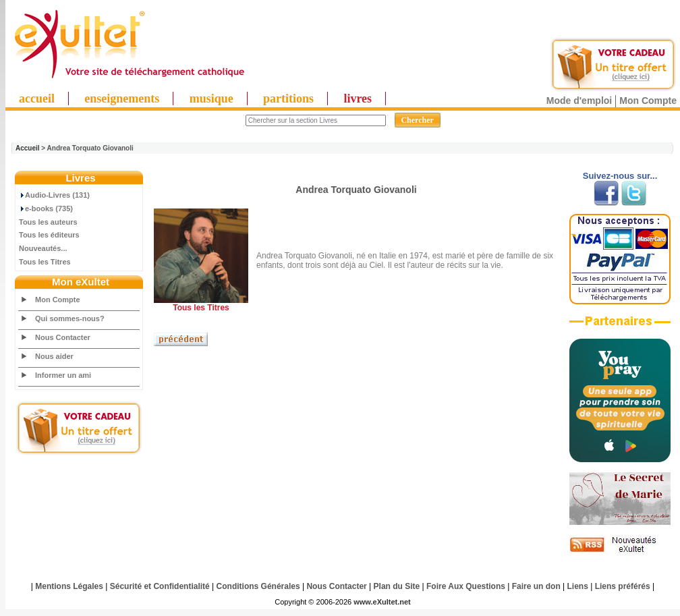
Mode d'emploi (579, 101)
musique (211, 99)
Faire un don (536, 586)
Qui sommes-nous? (70, 318)
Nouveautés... (43, 248)
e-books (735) (46, 208)
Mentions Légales (69, 586)
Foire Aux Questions (466, 586)
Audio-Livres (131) (54, 195)
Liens (578, 586)
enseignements (122, 99)
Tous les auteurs (48, 222)
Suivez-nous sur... (620, 176)
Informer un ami (63, 375)
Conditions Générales (258, 586)
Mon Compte (648, 101)
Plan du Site (397, 586)
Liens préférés (623, 586)
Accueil (28, 148)
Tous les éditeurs (49, 235)
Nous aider (54, 356)
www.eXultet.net (382, 602)
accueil (37, 99)
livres (358, 99)
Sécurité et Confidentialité (160, 586)
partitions (288, 99)
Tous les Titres (45, 262)
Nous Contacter (63, 337)
